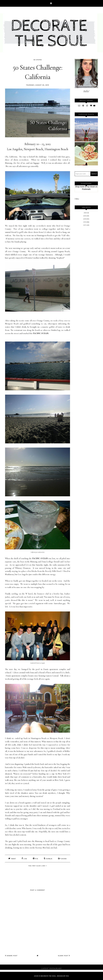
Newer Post (11, 955)
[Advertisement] (86, 272)
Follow (77, 199)
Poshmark (86, 189)
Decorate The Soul (48, 976)
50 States (38, 60)
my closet (91, 187)
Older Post (64, 955)
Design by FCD (63, 976)
